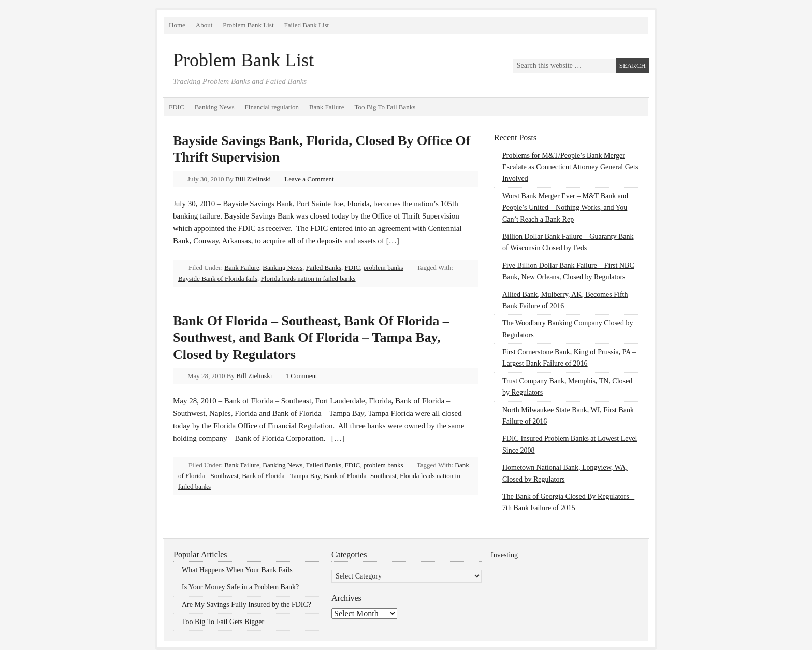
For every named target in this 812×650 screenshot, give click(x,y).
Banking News (215, 107)
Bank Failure (327, 107)
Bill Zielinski (253, 179)
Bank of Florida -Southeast (360, 476)
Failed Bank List (307, 25)
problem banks (383, 268)
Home (177, 25)
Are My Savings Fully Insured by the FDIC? (247, 605)
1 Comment (302, 376)
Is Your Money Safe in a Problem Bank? (240, 587)
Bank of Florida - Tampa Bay (281, 476)
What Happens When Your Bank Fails (237, 570)
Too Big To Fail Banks (385, 107)
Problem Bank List (248, 25)
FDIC (177, 107)
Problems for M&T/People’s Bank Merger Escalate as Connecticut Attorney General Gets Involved (570, 167)
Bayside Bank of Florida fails (218, 278)
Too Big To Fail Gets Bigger (223, 622)
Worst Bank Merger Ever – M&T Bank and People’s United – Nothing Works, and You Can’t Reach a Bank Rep (565, 208)
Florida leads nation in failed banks (308, 278)
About (204, 25)
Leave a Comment (309, 179)
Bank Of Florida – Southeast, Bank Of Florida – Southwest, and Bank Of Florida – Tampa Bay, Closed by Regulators (311, 338)
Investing (504, 555)
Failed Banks (324, 268)
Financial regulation (272, 107)
